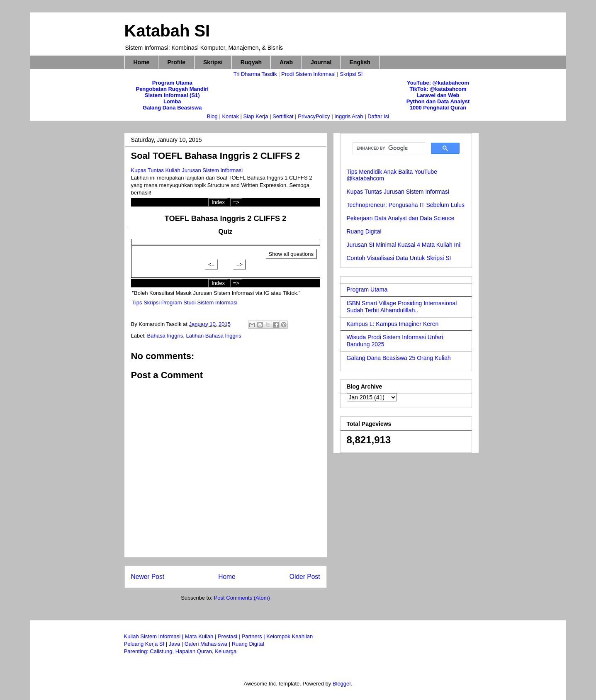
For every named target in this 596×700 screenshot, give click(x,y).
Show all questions (291, 254)
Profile (176, 62)
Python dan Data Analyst (438, 101)
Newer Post (148, 577)
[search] (388, 148)
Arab (286, 62)
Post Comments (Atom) (242, 598)
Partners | (254, 636)
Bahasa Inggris (165, 336)
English (360, 62)
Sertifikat (283, 116)
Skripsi (213, 62)
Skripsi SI (351, 74)
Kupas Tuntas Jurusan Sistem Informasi (398, 192)
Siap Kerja (256, 116)
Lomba (172, 101)
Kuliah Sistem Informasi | (154, 636)
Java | (177, 644)
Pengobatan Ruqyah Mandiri (172, 89)
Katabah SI (167, 31)
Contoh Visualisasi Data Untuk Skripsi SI (399, 258)
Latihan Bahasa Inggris (214, 336)
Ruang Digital (364, 231)
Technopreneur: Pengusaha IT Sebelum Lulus (406, 205)
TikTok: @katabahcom (438, 89)
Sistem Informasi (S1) (172, 95)
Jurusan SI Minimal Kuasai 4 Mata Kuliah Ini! (404, 245)
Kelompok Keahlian (289, 636)
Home (142, 62)
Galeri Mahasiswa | (208, 644)
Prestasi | (230, 636)
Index (218, 202)
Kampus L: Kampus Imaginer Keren (393, 324)
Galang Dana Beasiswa (172, 108)
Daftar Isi (378, 116)
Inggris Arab (349, 116)
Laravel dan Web (438, 95)
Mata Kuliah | (201, 636)
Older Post (305, 577)
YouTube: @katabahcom (438, 83)
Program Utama (172, 83)
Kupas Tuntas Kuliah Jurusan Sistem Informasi (187, 170)
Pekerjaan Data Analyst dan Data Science (401, 218)
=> (236, 202)
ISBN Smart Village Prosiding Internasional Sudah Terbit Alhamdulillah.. (402, 307)
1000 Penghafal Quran (438, 108)
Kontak (230, 116)
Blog (212, 116)
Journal (321, 62)
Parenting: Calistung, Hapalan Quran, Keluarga (180, 651)
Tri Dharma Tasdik (256, 74)
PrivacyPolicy (315, 116)
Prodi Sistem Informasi (308, 74)
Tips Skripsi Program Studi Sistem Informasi (185, 303)
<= (211, 264)
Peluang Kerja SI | (146, 644)
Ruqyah (251, 62)
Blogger (342, 684)
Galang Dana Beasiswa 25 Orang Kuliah (399, 358)
